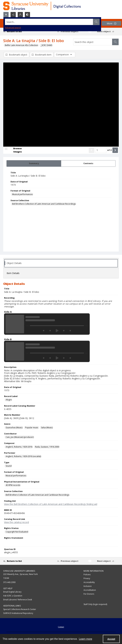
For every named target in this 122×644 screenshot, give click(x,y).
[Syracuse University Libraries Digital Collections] (52, 6)
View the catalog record (16, 522)
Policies (87, 574)
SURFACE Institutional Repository (18, 613)
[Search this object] (93, 42)
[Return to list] (18, 31)
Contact (61, 627)
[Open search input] (6, 15)
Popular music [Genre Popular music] (32, 428)
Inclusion (88, 586)
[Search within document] (115, 42)
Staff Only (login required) (95, 604)
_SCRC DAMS (46, 45)
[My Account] (20, 15)
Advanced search (13, 28)
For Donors (89, 594)
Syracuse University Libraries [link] (19, 571)
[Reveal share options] (13, 15)
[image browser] (15, 150)
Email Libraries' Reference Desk (18, 600)
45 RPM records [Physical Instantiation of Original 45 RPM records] (13, 485)
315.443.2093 (9, 582)
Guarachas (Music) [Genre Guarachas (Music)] (14, 428)
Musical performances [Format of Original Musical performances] (22, 194)
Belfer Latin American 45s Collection (21, 45)
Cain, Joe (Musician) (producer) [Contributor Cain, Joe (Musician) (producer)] (20, 437)
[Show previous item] (91, 150)
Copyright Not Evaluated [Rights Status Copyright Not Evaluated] (17, 532)
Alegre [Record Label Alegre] (9, 400)
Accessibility (89, 582)
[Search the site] (49, 22)
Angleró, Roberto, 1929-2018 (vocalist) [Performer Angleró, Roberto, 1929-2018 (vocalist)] (23, 456)
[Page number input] (101, 150)
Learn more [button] (85, 639)
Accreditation (90, 590)
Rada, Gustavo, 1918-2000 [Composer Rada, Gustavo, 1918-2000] (47, 447)
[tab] (34, 163)
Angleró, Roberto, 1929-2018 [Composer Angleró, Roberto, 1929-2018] (19, 447)
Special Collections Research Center (20, 609)
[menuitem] (61, 627)
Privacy (87, 578)
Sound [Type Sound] (9, 466)
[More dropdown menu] (111, 23)
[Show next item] (115, 150)
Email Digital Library (12, 592)
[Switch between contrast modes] (27, 15)
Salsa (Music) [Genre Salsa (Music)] (47, 428)
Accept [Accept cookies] (111, 639)
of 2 (109, 150)
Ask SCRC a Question (13, 596)
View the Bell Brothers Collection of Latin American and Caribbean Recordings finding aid (51, 504)
